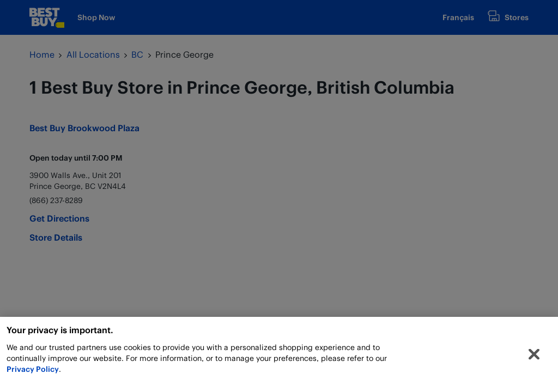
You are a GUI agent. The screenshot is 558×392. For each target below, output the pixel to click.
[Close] (534, 357)
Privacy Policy (33, 371)
